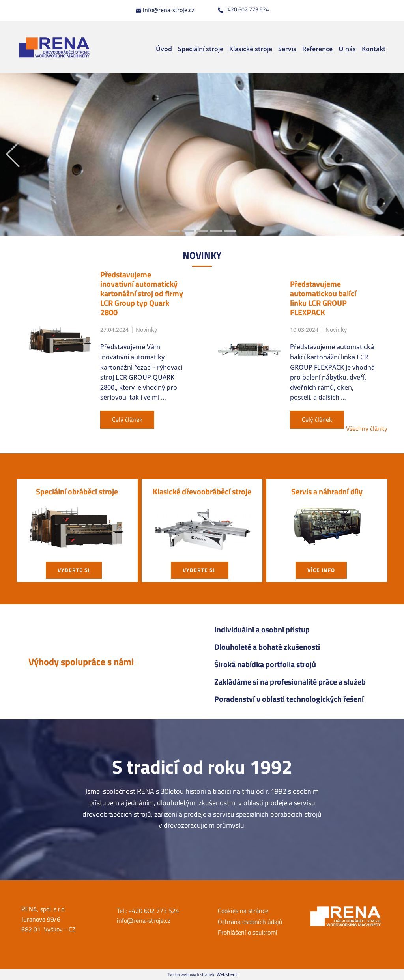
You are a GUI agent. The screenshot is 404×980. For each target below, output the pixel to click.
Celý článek (127, 419)
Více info (321, 570)
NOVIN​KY (202, 255)
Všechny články (367, 428)
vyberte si (74, 570)
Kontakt (374, 49)
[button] (13, 154)
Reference (317, 49)
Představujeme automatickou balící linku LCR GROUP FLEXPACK (323, 298)
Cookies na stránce (243, 911)
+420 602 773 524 (243, 9)
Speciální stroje (201, 49)
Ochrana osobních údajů (250, 922)
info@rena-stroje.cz (165, 10)
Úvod (164, 49)
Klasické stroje (251, 49)
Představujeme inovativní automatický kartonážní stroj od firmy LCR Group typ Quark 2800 (142, 293)
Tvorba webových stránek (191, 974)
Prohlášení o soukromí (248, 932)
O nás (347, 49)
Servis (287, 49)
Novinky (146, 330)
